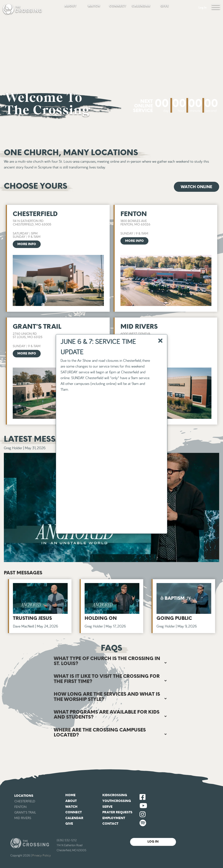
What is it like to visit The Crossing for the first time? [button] (107, 679)
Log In (203, 8)
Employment (114, 818)
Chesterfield (25, 801)
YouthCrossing (117, 801)
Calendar (141, 6)
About (71, 6)
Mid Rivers (23, 818)
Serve (107, 807)
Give (165, 6)
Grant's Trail (25, 812)
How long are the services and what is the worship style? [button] (107, 697)
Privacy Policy (42, 855)
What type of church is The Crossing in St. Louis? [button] (107, 661)
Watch (94, 6)
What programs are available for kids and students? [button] (107, 714)
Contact (110, 824)
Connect (118, 6)
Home (70, 795)
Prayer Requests (117, 812)
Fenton (20, 807)
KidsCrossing (115, 795)
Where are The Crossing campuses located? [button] (100, 732)
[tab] (112, 661)
